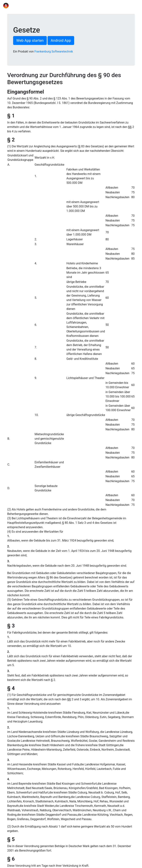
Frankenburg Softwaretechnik (54, 51)
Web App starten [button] (30, 40)
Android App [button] (61, 40)
